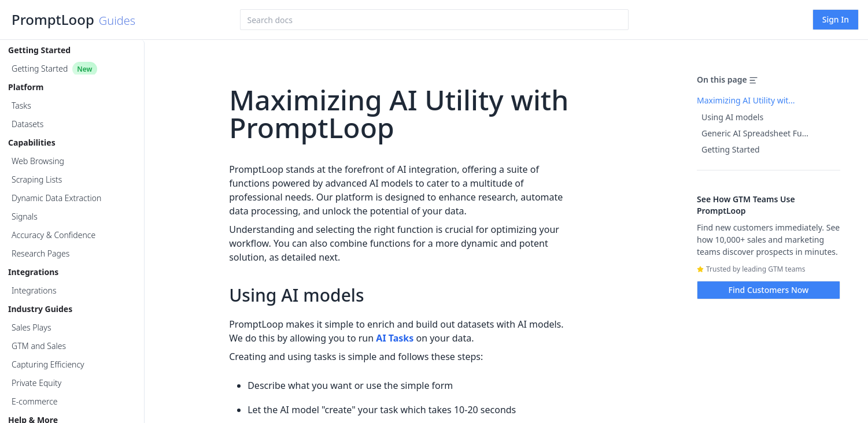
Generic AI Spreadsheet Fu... (755, 133)
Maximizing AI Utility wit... (746, 100)
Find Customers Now (769, 290)
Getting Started (731, 149)
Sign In (836, 19)
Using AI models (732, 117)
